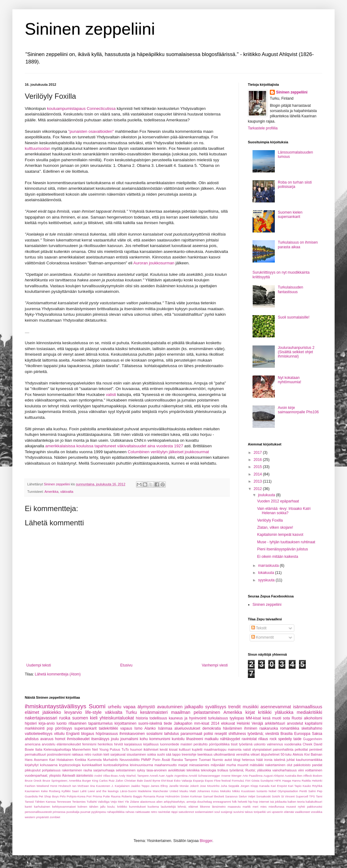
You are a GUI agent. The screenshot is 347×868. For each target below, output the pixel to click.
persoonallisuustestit (38, 812)
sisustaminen (136, 754)
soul (217, 812)
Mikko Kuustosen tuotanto (250, 791)
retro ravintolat (160, 812)
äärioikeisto (85, 775)
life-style (93, 712)
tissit (234, 744)
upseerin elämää (283, 812)
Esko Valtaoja (183, 781)
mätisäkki (257, 765)
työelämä (246, 744)
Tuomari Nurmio (211, 760)
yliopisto (55, 775)
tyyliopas (237, 718)
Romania (149, 796)
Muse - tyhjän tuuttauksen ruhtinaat (286, 542)
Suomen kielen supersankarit (290, 215)
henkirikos (105, 744)
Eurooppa (302, 734)
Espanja (198, 781)
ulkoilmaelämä (224, 754)
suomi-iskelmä (150, 723)
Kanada (264, 786)
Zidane (135, 802)
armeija (191, 802)
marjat (183, 765)
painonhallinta (283, 749)
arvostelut (295, 723)
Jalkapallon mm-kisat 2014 (197, 723)
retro (88, 754)
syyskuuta (267, 580)
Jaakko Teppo (140, 786)
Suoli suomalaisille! (294, 317)
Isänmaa (165, 728)
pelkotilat (301, 749)
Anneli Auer (157, 776)
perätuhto (201, 744)
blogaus (88, 734)
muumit (243, 765)
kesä (266, 718)
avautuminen (170, 707)
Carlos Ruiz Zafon (111, 781)
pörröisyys (64, 728)
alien (160, 802)
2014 (258, 474)
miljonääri (218, 765)
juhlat (291, 760)
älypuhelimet (270, 754)
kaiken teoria (296, 802)
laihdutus (172, 734)
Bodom (318, 776)
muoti (277, 718)
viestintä (272, 734)
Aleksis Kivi (301, 754)
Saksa (317, 734)
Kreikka (81, 760)
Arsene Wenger (231, 776)
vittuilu (59, 734)
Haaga (287, 781)
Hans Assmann (36, 760)
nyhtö (301, 807)
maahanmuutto (166, 765)
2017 (258, 453)
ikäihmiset (151, 749)
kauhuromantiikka (309, 760)
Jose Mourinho (210, 786)
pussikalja (73, 812)
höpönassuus (107, 734)
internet (264, 802)
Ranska (177, 760)
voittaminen (314, 770)
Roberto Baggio (132, 796)
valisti (111, 395)
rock (273, 739)
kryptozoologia (70, 765)
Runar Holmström (168, 796)
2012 (258, 489)
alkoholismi (313, 718)
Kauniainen (32, 791)
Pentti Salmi (307, 791)
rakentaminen (72, 770)
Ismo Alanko (145, 728)
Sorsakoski (264, 796)
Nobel (272, 791)
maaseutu (234, 807)
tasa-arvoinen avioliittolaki (166, 770)
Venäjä (257, 723)
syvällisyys (216, 707)
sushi (161, 754)
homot (60, 739)
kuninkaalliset (92, 765)
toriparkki (260, 812)
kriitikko (122, 807)
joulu (115, 739)
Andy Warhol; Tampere (134, 776)
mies (263, 807)
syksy (141, 770)
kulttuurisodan (37, 148)
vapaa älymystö (139, 707)
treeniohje (189, 754)
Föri (248, 781)
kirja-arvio (47, 723)
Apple (170, 776)
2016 (258, 460)
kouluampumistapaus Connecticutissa (81, 108)
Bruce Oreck (33, 781)
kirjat (250, 712)
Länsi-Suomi (128, 791)
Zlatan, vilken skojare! (275, 527)
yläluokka (284, 712)
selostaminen (126, 770)
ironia (268, 760)
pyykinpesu (99, 812)
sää (168, 754)
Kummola (94, 760)
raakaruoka (269, 728)
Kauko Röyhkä (312, 786)
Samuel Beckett (213, 796)
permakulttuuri (35, 754)
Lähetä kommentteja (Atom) (58, 674)
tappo (176, 754)
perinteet (316, 749)
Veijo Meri (117, 802)
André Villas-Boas (106, 776)
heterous (248, 760)
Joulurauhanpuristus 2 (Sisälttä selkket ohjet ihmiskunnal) (296, 352)
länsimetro (219, 807)
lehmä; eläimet (188, 807)
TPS (312, 796)
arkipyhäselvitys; (174, 802)
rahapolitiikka (116, 812)
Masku (184, 791)
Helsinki (243, 723)
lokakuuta (267, 573)
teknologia (208, 770)
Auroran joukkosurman (154, 263)
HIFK (278, 781)
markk (247, 807)
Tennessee (64, 802)
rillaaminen (77, 723)
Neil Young (100, 749)
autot (228, 760)
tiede (168, 723)
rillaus (263, 739)
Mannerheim (81, 749)
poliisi (209, 734)
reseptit (221, 734)
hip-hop (253, 802)
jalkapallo (194, 707)
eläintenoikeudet (69, 744)
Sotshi (276, 796)
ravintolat (249, 739)
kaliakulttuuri (314, 802)
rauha (88, 770)
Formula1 (238, 781)
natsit (247, 749)
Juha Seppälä (230, 786)
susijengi (227, 812)
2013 (258, 481)
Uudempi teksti (39, 665)
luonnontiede (169, 744)
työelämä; (256, 734)
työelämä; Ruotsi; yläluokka (250, 770)
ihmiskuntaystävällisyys (55, 706)
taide (297, 739)
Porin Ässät (161, 760)
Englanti (73, 734)
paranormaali (191, 734)
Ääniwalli (69, 775)
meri (255, 807)
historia (142, 718)
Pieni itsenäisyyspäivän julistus (283, 549)
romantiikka (290, 728)
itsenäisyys (100, 739)
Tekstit (259, 628)
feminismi (90, 744)
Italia (39, 749)
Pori (89, 796)
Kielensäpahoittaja (57, 749)
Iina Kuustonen (100, 786)
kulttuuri (185, 749)
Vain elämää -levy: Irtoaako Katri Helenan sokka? (284, 511)
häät (259, 760)
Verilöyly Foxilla (270, 520)
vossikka (316, 812)
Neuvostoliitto (130, 760)
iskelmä (280, 760)
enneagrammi (222, 802)
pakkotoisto (302, 765)
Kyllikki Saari (70, 791)
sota (286, 718)
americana (33, 744)
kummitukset (138, 807)
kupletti (197, 749)
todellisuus (158, 718)
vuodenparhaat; (36, 775)
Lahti (83, 791)
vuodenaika (293, 744)
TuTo (125, 749)
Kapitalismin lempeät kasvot (280, 535)
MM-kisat (253, 718)
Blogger (206, 841)
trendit (235, 707)
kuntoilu (178, 739)
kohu (144, 739)
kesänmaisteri (154, 712)
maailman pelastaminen (196, 712)
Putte (106, 796)
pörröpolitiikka (219, 744)
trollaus (223, 770)
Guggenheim (313, 739)
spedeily (285, 739)
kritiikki (265, 712)
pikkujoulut (33, 770)
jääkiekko (52, 712)
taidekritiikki (108, 728)
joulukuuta (267, 495)
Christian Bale (134, 781)
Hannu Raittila (301, 781)
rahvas (130, 812)
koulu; (112, 807)
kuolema (153, 807)
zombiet (55, 817)
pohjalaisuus (51, 770)
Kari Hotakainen (61, 760)
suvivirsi (239, 812)
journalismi (129, 739)
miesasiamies (199, 765)
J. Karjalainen (120, 786)
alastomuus (148, 802)
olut (290, 765)
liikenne (205, 807)
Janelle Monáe (179, 786)
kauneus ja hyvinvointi (188, 718)
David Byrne (152, 781)
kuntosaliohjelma (116, 765)
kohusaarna (49, 765)
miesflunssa (277, 807)
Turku (131, 712)
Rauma (116, 796)
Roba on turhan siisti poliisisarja (295, 184)
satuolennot (186, 812)
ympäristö (42, 817)
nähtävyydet (230, 739)
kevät (164, 749)
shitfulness (237, 734)
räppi (174, 812)
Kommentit (263, 637)
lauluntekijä (168, 807)
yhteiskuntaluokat (117, 718)
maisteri (187, 744)
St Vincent (288, 796)
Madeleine (145, 791)
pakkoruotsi (315, 807)
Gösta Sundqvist (263, 781)
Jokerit (194, 786)
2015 (258, 467)
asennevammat (276, 707)
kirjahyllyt (32, 765)
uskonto (260, 744)
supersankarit (86, 728)
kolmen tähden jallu (92, 807)
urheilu (114, 707)
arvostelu (49, 744)
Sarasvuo (232, 796)
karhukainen (42, 807)
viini (301, 770)
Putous (115, 749)
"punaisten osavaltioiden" (91, 131)
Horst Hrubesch (61, 786)
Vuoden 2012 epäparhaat (278, 501)
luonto (61, 723)
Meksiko (225, 791)
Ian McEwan (81, 786)
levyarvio (73, 712)
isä (272, 802)
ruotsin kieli (101, 754)
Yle (127, 802)
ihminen (251, 728)
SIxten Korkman (191, 796)
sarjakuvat (118, 754)
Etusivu (126, 665)
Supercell (302, 796)
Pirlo (63, 796)
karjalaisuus (133, 744)
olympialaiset (262, 749)
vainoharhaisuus (285, 770)
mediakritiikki (310, 712)
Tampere (191, 760)
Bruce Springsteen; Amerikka (62, 781)
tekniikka (193, 770)
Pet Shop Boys (49, 796)
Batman (316, 754)
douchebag (205, 802)
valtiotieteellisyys (39, 734)
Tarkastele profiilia (263, 128)
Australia (290, 776)
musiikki (250, 707)
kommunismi (160, 739)
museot (291, 807)
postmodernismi (59, 754)
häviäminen (233, 728)
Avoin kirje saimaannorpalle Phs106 (298, 410)
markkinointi (35, 728)
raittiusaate (143, 812)
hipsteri (31, 723)
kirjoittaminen (126, 723)
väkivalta (67, 492)
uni (269, 812)
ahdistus (32, 739)
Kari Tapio (295, 786)
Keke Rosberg (51, 791)
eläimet (32, 712)
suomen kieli (85, 718)
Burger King (90, 781)
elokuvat (228, 723)
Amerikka (51, 492)
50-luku (286, 754)
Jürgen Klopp (249, 786)
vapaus (126, 728)
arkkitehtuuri (275, 723)
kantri (28, 807)
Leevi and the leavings (103, 791)
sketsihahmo (312, 728)
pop (50, 728)
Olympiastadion (288, 791)
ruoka (65, 718)
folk (234, 802)
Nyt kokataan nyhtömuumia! (290, 380)
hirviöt (119, 744)
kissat (173, 749)
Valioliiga (104, 802)
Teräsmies (79, 802)
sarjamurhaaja (104, 770)
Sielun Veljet (247, 796)
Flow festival (222, 781)
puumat (86, 812)
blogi (237, 760)
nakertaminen (275, 765)
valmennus (275, 744)
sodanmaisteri (204, 812)
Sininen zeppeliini (90, 29)
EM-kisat (167, 781)
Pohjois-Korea (76, 796)
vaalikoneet (303, 812)
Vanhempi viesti (215, 665)
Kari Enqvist (279, 786)
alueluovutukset (187, 728)
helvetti (242, 802)
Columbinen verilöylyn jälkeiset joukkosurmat (168, 452)
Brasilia (286, 734)
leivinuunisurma (141, 765)
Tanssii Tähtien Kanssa (40, 802)
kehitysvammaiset (64, 807)
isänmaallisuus (308, 707)
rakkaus (77, 754)
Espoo (209, 781)
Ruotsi (297, 718)
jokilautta (281, 802)
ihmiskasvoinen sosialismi (141, 734)
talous (249, 812)
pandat (317, 765)
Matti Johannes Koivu (204, 791)
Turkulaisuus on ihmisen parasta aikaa (298, 245)
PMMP (146, 760)
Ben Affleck (305, 776)
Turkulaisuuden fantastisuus (291, 289)
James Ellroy (159, 786)
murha (231, 765)
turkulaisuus (218, 718)
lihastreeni (195, 739)
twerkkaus (205, 754)
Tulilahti (92, 802)
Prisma (97, 796)
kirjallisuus (151, 744)
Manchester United (165, 791)
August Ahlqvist (274, 776)
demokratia (211, 728)
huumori (136, 749)
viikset (255, 754)
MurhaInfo (111, 760)
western (30, 817)
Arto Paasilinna (253, 776)
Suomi (97, 706)
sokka (152, 754)
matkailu (212, 739)
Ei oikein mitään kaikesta (278, 557)
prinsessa (59, 812)
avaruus (47, 739)
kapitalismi (314, 723)
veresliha (243, 754)
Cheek (307, 744)
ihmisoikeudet (78, 739)
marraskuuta (269, 566)
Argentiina (181, 776)
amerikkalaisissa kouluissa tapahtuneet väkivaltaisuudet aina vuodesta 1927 (114, 446)
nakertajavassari (41, 718)
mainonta (235, 749)
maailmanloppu (215, 749)
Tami (319, 796)
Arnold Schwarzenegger (204, 776)
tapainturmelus (101, 723)
